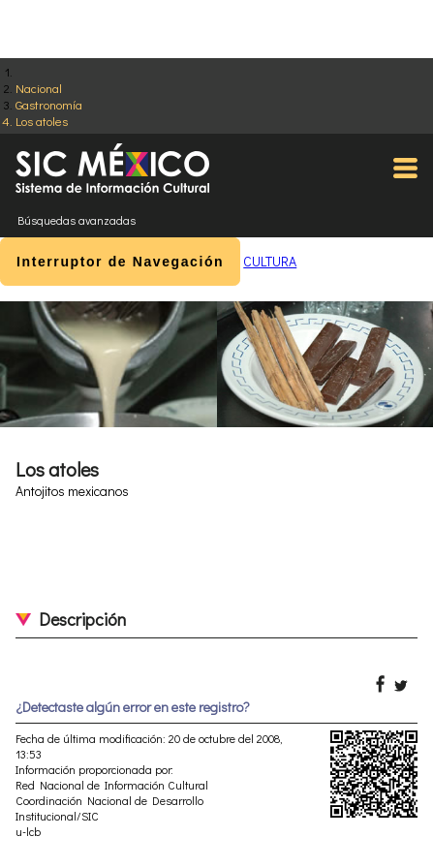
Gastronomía (49, 104)
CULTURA (270, 261)
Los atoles (42, 121)
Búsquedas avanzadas (77, 220)
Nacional (39, 88)
